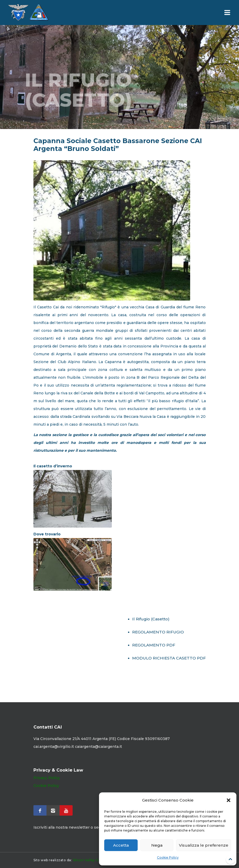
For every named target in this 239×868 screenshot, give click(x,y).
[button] (229, 800)
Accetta (121, 845)
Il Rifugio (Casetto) (151, 619)
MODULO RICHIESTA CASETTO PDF (169, 658)
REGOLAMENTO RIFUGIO (158, 632)
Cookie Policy (168, 857)
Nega (157, 845)
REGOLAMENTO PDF (154, 645)
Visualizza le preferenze (204, 845)
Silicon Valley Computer (93, 860)
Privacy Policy (47, 778)
